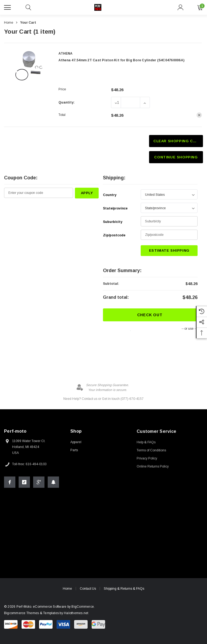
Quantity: (67, 102)
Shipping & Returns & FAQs (124, 589)
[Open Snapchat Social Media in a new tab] (53, 483)
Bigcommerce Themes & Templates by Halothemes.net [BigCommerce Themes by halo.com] (43, 613)
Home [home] (67, 589)
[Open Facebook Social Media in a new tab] (10, 483)
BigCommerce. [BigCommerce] (80, 607)
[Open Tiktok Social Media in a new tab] (24, 483)
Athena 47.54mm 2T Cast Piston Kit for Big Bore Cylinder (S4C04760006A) (122, 60)
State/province (115, 208)
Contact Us (88, 589)
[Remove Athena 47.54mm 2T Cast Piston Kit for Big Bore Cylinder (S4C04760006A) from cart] (199, 115)
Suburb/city (113, 222)
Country (110, 195)
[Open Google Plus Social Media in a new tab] (39, 483)
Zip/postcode (114, 235)
